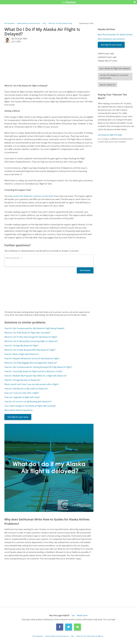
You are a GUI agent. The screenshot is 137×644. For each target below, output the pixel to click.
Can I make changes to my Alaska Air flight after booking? (30, 406)
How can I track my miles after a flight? (22, 393)
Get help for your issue (18, 417)
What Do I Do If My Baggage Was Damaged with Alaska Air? (31, 363)
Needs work (82, 615)
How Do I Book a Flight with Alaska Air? (22, 354)
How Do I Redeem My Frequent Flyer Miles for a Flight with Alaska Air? (36, 376)
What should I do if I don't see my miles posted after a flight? (32, 384)
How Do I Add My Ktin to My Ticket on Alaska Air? (26, 389)
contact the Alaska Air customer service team (33, 196)
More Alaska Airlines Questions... (19, 410)
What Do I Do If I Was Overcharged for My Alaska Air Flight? (31, 337)
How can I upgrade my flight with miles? (22, 397)
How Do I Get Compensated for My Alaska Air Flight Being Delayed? (34, 328)
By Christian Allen (19, 39)
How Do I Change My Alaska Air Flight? (21, 346)
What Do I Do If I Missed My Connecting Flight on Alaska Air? (31, 341)
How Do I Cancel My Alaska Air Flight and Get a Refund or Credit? (33, 371)
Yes (73, 615)
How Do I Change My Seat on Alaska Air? (22, 380)
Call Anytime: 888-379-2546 (110, 135)
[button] (135, 2)
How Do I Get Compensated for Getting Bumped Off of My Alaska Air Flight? (38, 367)
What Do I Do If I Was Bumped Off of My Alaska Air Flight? (30, 350)
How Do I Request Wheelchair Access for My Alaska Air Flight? (32, 358)
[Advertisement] (49, 64)
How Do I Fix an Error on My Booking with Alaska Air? (28, 402)
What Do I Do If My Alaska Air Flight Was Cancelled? (27, 333)
